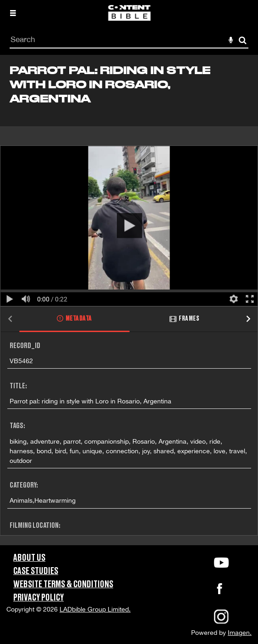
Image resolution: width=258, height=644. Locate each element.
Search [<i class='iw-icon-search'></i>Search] (243, 40)
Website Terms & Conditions (63, 585)
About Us (29, 558)
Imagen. (240, 633)
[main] (129, 300)
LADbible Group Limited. (95, 609)
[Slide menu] (13, 13)
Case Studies (36, 571)
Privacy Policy (38, 598)
